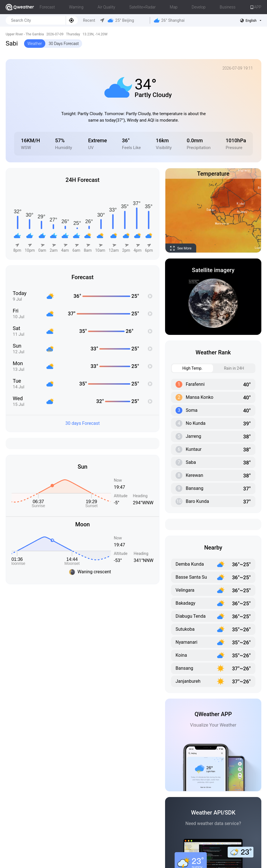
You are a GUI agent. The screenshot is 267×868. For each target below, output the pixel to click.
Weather (35, 44)
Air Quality (106, 7)
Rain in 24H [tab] (229, 368)
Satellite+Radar (143, 7)
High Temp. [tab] (187, 368)
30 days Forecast (83, 423)
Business (228, 7)
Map (174, 7)
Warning (76, 7)
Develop (199, 7)
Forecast (47, 7)
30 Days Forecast (64, 44)
